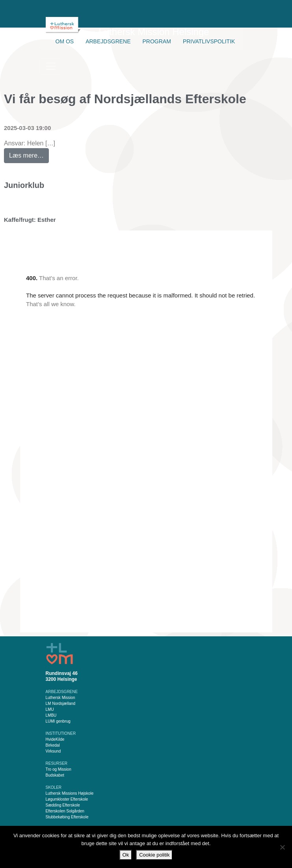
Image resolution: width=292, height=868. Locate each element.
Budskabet (55, 775)
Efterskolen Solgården (65, 811)
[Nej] (282, 847)
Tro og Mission (59, 769)
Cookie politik (154, 855)
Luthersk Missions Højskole (70, 793)
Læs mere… (29, 153)
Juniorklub (24, 185)
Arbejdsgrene (108, 41)
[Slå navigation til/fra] (51, 66)
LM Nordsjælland (61, 704)
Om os (65, 41)
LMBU (51, 715)
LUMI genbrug (58, 721)
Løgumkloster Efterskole (67, 799)
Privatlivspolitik (209, 41)
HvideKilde (55, 739)
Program (157, 41)
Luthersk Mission (60, 698)
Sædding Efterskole (63, 805)
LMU (50, 709)
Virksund (53, 751)
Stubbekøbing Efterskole (67, 817)
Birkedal (53, 745)
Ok (126, 855)
